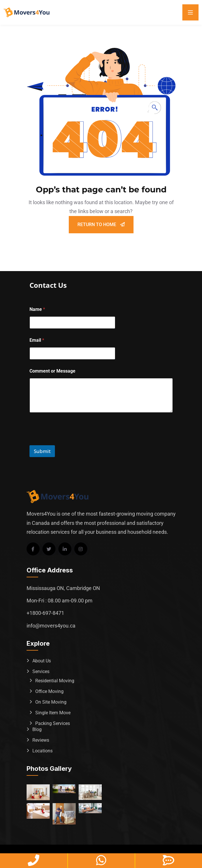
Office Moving (49, 691)
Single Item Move (53, 713)
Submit (42, 451)
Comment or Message (52, 371)
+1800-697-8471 (45, 613)
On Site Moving (51, 702)
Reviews (41, 740)
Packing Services (53, 723)
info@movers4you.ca (51, 626)
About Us (42, 661)
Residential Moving (55, 681)
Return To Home (101, 224)
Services (41, 671)
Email (37, 340)
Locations (42, 751)
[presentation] (73, 441)
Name (37, 309)
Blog (37, 729)
